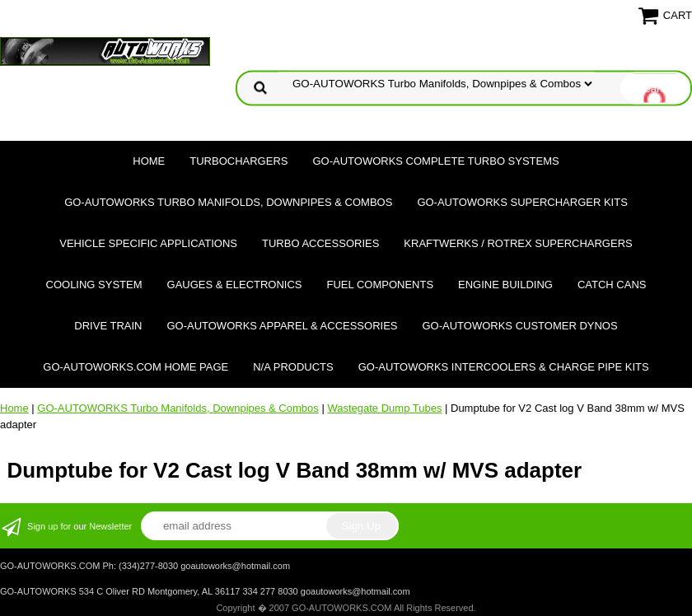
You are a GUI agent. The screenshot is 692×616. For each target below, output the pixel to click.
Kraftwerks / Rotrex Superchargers (518, 243)
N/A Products (293, 367)
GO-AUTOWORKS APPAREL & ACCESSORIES (282, 326)
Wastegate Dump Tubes (384, 408)
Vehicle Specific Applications (148, 243)
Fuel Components (381, 285)
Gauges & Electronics (235, 285)
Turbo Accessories (320, 243)
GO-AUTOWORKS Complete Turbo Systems (435, 161)
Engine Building (505, 285)
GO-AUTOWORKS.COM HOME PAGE (136, 367)
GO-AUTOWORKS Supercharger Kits (522, 202)
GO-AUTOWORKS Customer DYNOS (520, 326)
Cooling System (94, 285)
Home (149, 161)
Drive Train (108, 326)
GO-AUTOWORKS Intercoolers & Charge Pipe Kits (504, 367)
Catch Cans (612, 285)
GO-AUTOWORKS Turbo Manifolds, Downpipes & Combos (228, 202)
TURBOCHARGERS (238, 161)
